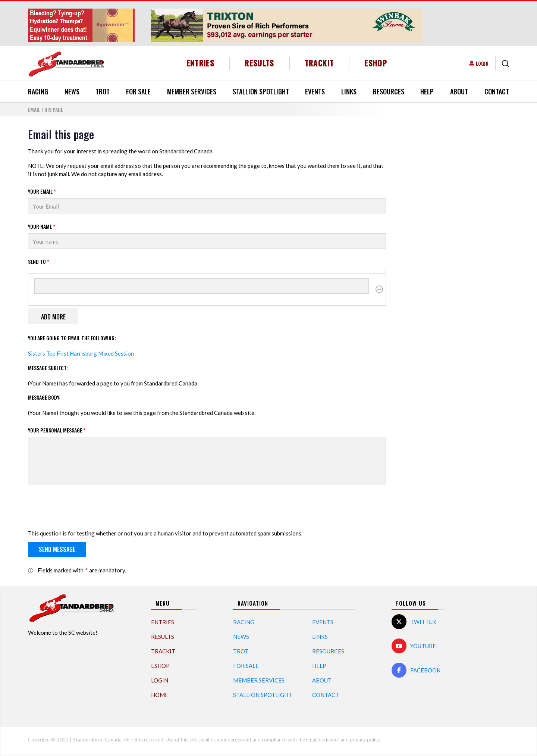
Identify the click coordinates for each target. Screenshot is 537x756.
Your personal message (57, 430)
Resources (389, 91)
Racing (38, 91)
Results (259, 63)
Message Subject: (48, 368)
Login (482, 63)
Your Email (42, 191)
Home (160, 695)
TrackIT (319, 63)
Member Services (192, 91)
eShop (376, 63)
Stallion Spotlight (261, 91)
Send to (39, 261)
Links (349, 91)
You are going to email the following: (72, 338)
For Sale (138, 91)
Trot (103, 91)
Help (427, 91)
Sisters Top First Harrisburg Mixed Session (81, 353)
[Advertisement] (453, 240)
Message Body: (44, 397)
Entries (200, 63)
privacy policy (365, 740)
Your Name (42, 226)
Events (315, 91)
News (72, 91)
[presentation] (85, 509)
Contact (497, 91)
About (459, 91)
